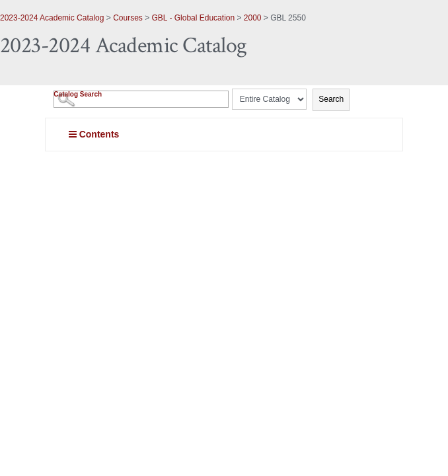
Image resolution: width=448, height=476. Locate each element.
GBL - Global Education (194, 18)
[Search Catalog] (141, 99)
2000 (253, 18)
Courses (128, 18)
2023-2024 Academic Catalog (52, 18)
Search (331, 99)
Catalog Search (78, 94)
